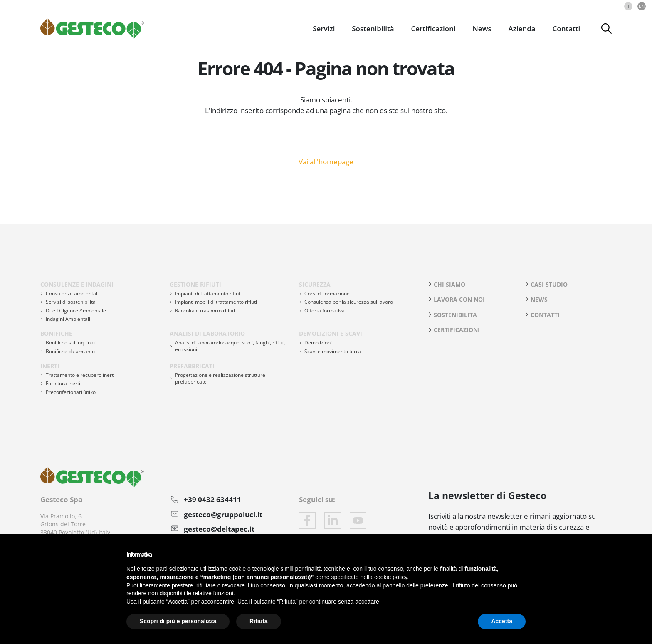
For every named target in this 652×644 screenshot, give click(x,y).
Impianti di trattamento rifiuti (208, 294)
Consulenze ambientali (72, 294)
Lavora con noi (459, 299)
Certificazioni (433, 28)
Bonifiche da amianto (70, 351)
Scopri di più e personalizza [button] (178, 621)
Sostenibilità (455, 315)
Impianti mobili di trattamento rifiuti (216, 302)
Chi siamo (449, 284)
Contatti (567, 28)
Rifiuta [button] (259, 621)
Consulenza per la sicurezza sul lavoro (349, 302)
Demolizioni (318, 343)
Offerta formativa (325, 311)
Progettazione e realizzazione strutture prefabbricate (220, 378)
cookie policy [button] (391, 577)
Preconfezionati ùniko (71, 392)
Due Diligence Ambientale (76, 311)
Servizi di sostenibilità (71, 302)
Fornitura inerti (63, 383)
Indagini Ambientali (68, 319)
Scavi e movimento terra (333, 351)
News (539, 299)
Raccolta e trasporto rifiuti (205, 311)
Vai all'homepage (326, 161)
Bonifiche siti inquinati (71, 343)
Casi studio (549, 284)
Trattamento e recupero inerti (80, 375)
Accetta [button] (502, 621)
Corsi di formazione (327, 294)
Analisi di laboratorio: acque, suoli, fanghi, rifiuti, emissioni (230, 346)
